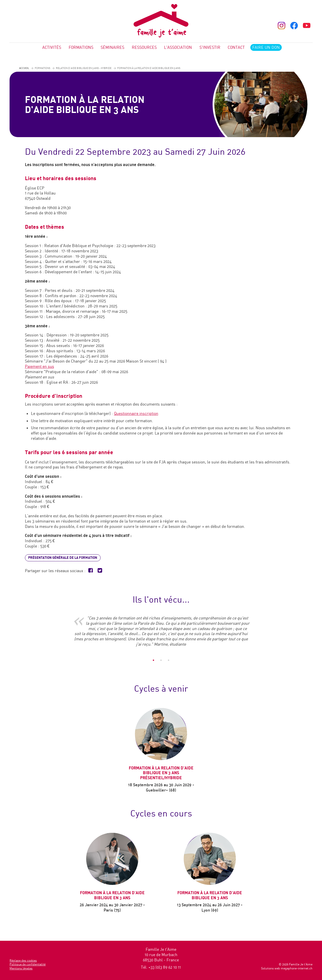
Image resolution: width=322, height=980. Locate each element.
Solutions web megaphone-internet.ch (287, 968)
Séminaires (112, 48)
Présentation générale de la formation (63, 558)
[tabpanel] (161, 634)
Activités (52, 48)
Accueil (24, 68)
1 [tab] (153, 660)
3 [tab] (169, 660)
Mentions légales (21, 968)
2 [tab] (161, 660)
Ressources (144, 48)
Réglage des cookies (23, 961)
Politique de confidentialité (28, 964)
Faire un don (266, 48)
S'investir (210, 48)
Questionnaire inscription (136, 413)
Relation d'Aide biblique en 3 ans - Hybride (84, 68)
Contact (236, 48)
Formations (81, 48)
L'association (178, 48)
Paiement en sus (39, 366)
